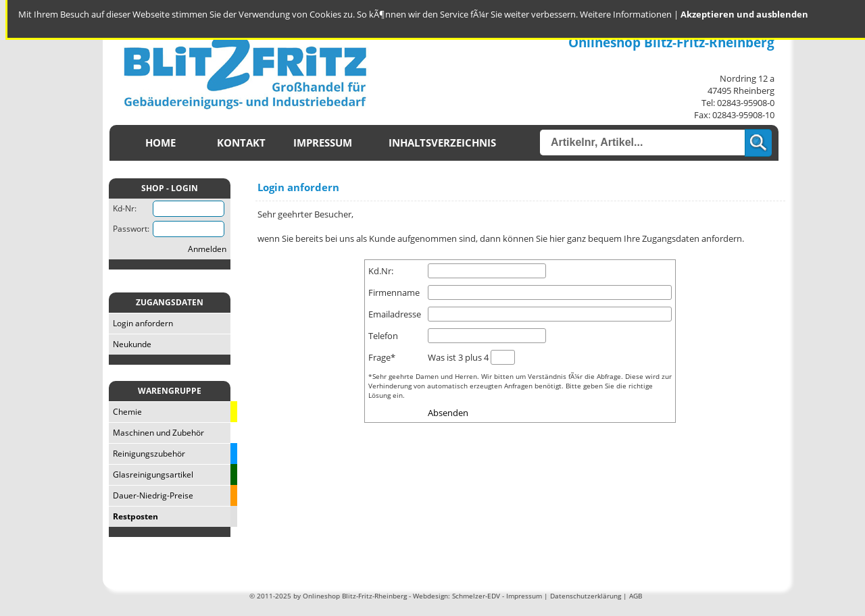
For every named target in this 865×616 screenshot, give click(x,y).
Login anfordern (141, 323)
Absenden (448, 413)
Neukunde (130, 344)
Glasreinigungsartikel (151, 474)
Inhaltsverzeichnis (442, 143)
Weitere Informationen (626, 14)
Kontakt (241, 143)
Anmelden (207, 249)
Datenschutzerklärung (586, 596)
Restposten (133, 516)
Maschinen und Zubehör (156, 433)
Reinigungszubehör (147, 454)
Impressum (323, 143)
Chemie (125, 412)
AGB (636, 596)
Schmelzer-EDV (476, 596)
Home (160, 143)
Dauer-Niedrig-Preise (151, 495)
